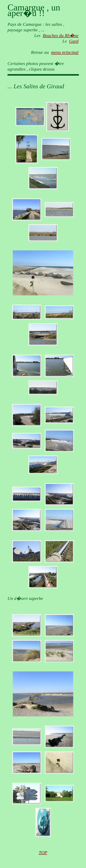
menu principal (65, 52)
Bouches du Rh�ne (61, 35)
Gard (74, 41)
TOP (43, 853)
